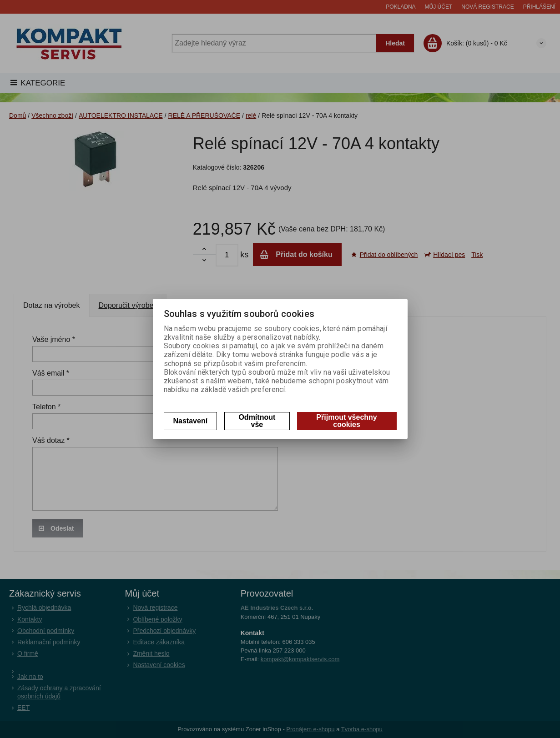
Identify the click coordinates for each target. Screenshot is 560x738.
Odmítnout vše (257, 421)
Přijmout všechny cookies (346, 421)
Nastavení (191, 421)
